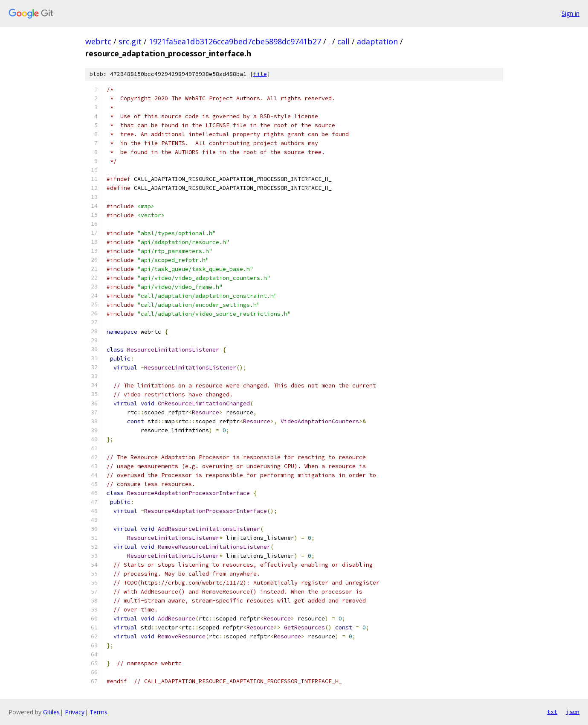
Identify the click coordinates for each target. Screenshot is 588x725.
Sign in (571, 13)
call (343, 41)
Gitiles (51, 712)
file (260, 74)
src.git (130, 41)
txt (552, 712)
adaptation (377, 41)
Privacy (75, 712)
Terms (98, 712)
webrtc (98, 41)
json (573, 712)
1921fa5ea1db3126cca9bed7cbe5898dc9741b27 (235, 41)
